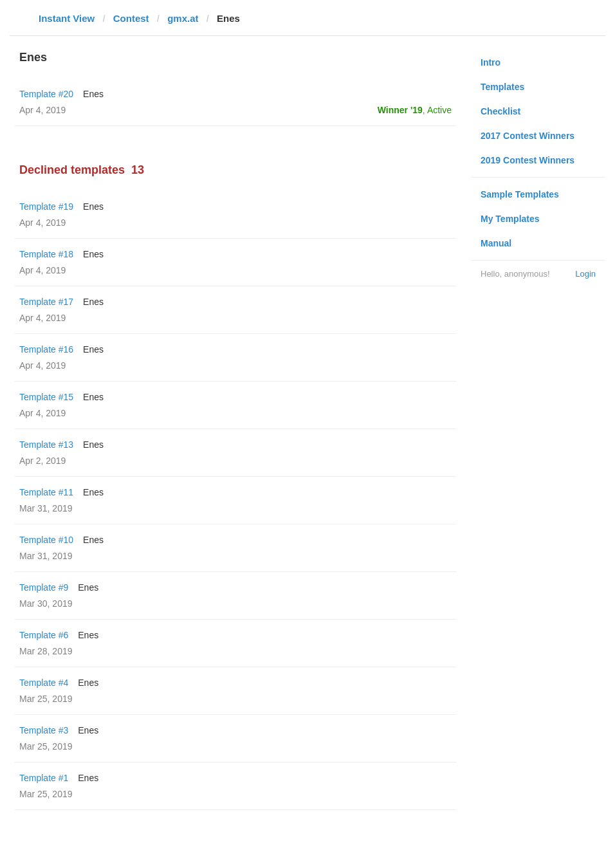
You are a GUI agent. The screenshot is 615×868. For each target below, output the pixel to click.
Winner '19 (400, 110)
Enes (93, 94)
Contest (131, 18)
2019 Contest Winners (528, 160)
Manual (496, 243)
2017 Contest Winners (528, 136)
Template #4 (44, 683)
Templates (502, 87)
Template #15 (46, 397)
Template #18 (46, 254)
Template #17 (46, 302)
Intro (491, 62)
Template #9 (44, 587)
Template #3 (44, 730)
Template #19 (46, 207)
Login (585, 274)
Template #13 (46, 445)
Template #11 (46, 492)
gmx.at (183, 18)
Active (439, 110)
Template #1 (44, 778)
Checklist (500, 111)
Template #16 (46, 349)
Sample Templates (520, 194)
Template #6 (44, 635)
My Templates (510, 219)
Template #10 (46, 540)
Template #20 (46, 94)
